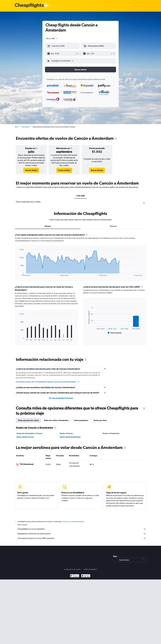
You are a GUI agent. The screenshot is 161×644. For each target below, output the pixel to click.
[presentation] (116, 138)
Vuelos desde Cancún (25, 437)
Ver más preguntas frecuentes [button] (61, 398)
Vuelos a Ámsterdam (111, 433)
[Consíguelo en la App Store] (86, 576)
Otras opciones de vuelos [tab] (28, 420)
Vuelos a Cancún (66, 433)
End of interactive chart (18, 274)
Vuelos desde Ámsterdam (70, 437)
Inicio (17, 127)
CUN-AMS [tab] (81, 196)
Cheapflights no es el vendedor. (82, 529)
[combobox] (52, 38)
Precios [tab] (48, 226)
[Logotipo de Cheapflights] (29, 6)
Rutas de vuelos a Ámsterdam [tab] (56, 420)
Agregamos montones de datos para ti (82, 534)
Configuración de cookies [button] (72, 569)
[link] (31, 170)
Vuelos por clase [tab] (100, 420)
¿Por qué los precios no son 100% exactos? (82, 538)
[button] (61, 54)
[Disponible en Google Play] (75, 576)
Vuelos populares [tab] (81, 420)
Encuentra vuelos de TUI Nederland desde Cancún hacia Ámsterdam (48, 382)
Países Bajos (25, 127)
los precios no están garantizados (73, 522)
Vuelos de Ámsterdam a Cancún (29, 433)
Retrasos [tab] (113, 226)
